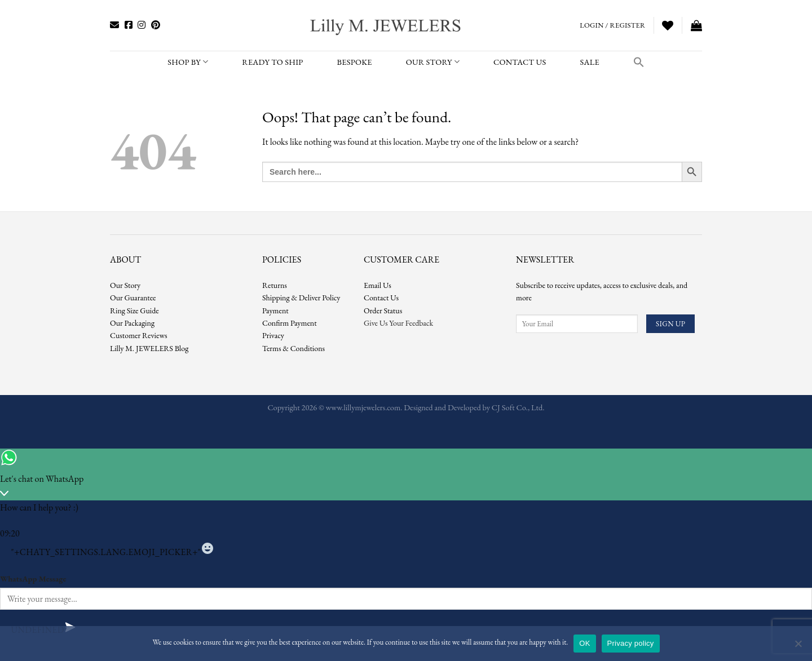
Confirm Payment (290, 323)
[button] (639, 62)
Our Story (433, 62)
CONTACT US (520, 62)
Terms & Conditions (294, 348)
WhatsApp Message (33, 578)
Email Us (378, 285)
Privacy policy (631, 643)
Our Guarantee (133, 298)
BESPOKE (355, 62)
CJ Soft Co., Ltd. (518, 407)
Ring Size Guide (134, 310)
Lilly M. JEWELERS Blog (149, 348)
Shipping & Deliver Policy (301, 298)
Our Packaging (132, 323)
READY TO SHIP (272, 62)
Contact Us (381, 298)
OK (584, 643)
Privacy (273, 335)
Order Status (383, 310)
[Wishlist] (668, 25)
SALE (589, 62)
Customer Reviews (139, 335)
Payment (275, 310)
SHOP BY (188, 62)
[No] (798, 647)
